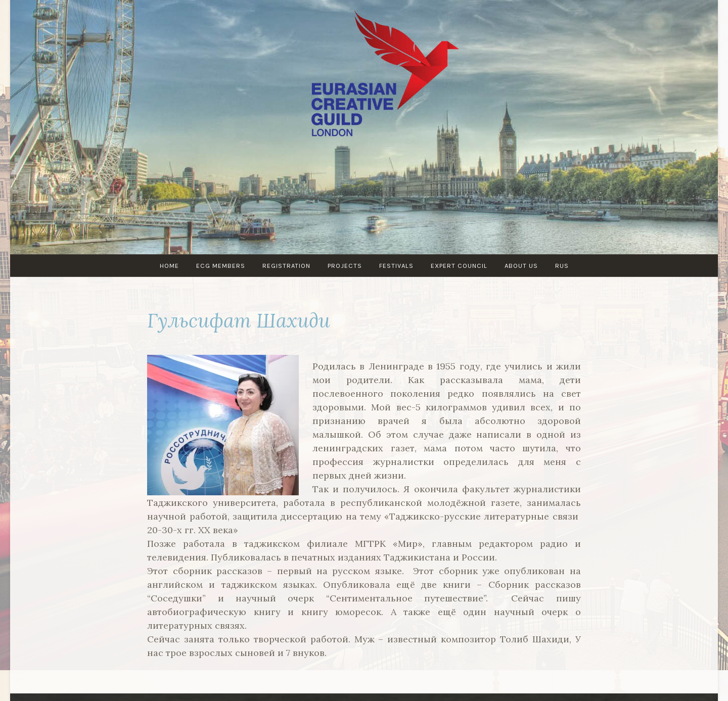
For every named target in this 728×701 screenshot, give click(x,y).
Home (169, 266)
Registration (286, 266)
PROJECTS (345, 266)
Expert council (459, 266)
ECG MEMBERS (221, 266)
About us (521, 266)
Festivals (396, 266)
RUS (562, 266)
